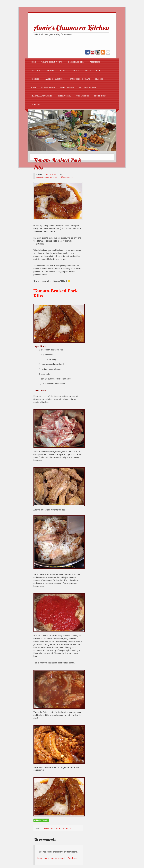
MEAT (98, 70)
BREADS (50, 70)
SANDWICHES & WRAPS (80, 79)
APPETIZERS (95, 62)
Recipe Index (100, 96)
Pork (70, 828)
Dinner (46, 828)
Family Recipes (67, 87)
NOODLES (35, 79)
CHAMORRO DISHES (76, 62)
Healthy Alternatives (42, 96)
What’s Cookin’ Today (52, 62)
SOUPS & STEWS (48, 87)
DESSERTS (63, 70)
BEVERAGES (36, 70)
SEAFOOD (99, 79)
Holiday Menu (64, 96)
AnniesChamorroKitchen (47, 177)
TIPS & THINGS (83, 96)
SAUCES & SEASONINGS (54, 79)
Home (34, 62)
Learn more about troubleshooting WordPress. (58, 858)
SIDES (33, 87)
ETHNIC (76, 70)
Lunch (52, 828)
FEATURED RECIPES (88, 87)
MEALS (88, 70)
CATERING (35, 105)
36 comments (67, 177)
